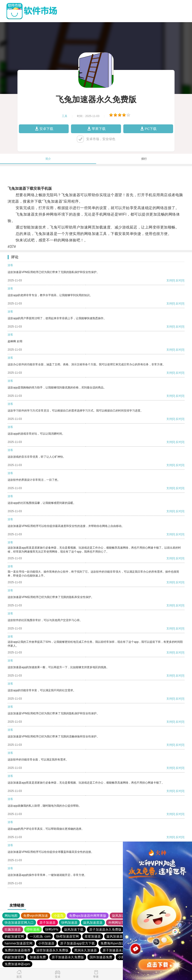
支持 (169, 280)
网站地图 (11, 916)
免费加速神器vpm (17, 964)
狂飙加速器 (13, 929)
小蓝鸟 (59, 916)
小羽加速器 (46, 943)
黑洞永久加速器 (86, 950)
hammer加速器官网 (19, 943)
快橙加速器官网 (68, 936)
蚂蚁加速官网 (14, 936)
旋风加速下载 (74, 929)
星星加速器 (93, 936)
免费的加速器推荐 (18, 950)
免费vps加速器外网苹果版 (88, 916)
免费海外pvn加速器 (114, 943)
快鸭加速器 (69, 923)
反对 (178, 280)
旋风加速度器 (122, 916)
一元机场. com (40, 936)
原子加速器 (47, 923)
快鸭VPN (52, 929)
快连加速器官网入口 (19, 923)
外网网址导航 (118, 923)
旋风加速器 (115, 936)
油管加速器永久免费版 (52, 950)
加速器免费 (38, 957)
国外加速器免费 (101, 957)
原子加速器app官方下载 (77, 943)
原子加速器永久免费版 (105, 929)
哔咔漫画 (33, 929)
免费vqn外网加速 (36, 916)
